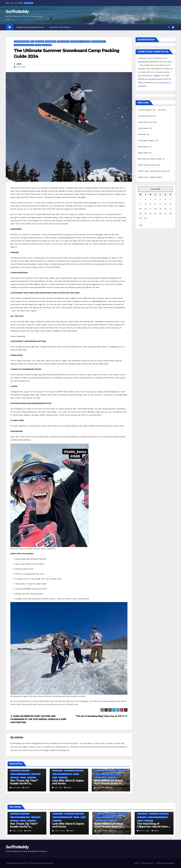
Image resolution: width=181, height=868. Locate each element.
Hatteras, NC (144, 134)
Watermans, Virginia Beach (150, 177)
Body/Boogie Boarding (22, 41)
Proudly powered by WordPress (17, 863)
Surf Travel (15, 777)
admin (19, 64)
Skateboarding (51, 41)
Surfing (38, 45)
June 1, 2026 (18, 831)
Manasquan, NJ (145, 147)
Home (136, 863)
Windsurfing (47, 45)
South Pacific (142, 817)
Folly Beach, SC (145, 128)
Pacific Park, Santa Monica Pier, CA (154, 171)
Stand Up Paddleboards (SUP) (24, 45)
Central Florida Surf (147, 116)
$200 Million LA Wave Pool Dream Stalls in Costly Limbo (108, 783)
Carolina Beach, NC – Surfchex (152, 110)
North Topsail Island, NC (149, 165)
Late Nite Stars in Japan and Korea (68, 782)
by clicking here (153, 79)
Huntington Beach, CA (148, 140)
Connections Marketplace (30, 27)
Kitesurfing (40, 41)
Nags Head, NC (145, 153)
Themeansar (49, 863)
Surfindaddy (17, 11)
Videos (55, 777)
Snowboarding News (98, 41)
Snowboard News (63, 41)
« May (140, 225)
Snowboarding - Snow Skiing (80, 41)
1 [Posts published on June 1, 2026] (140, 199)
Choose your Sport (60, 27)
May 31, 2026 (145, 831)
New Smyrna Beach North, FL (151, 159)
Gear (32, 41)
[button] (169, 27)
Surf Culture (36, 774)
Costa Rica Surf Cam (147, 122)
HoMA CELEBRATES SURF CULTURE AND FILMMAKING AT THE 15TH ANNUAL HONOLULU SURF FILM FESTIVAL (38, 719)
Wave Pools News (100, 777)
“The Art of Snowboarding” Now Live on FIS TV (101, 716)
